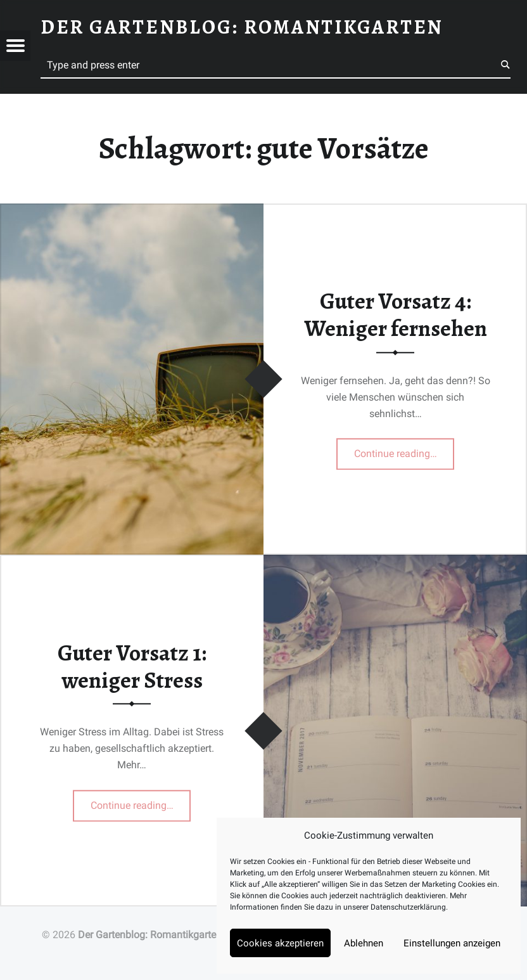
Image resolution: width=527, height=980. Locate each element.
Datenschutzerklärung (408, 907)
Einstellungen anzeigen (452, 943)
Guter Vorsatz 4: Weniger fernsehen (396, 315)
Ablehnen (364, 943)
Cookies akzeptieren (280, 943)
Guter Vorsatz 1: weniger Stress (132, 667)
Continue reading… (404, 450)
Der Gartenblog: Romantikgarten (150, 935)
